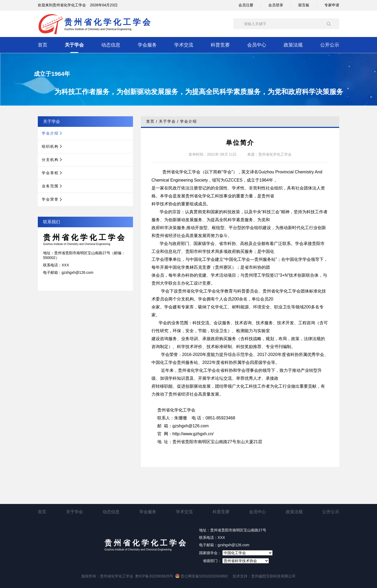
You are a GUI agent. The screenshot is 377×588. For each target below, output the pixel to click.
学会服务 (147, 45)
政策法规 (293, 45)
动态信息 (111, 45)
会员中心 (257, 45)
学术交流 (184, 45)
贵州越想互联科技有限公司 (273, 576)
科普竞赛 (220, 45)
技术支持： (242, 576)
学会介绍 (188, 121)
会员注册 (246, 5)
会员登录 (276, 5)
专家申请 (332, 5)
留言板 (304, 5)
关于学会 (74, 45)
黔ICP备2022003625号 (154, 576)
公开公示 (330, 45)
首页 (43, 45)
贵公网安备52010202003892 (202, 576)
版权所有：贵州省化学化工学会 (107, 576)
